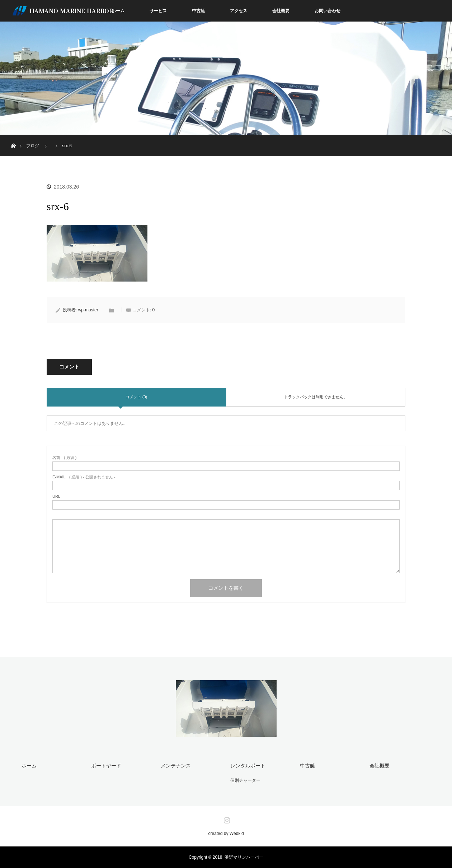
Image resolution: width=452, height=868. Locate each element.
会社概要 (281, 11)
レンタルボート (248, 766)
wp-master (88, 310)
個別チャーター (245, 780)
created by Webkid (226, 834)
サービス (158, 11)
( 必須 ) (64, 458)
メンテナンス (176, 766)
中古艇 (198, 11)
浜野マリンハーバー (244, 857)
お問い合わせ (328, 11)
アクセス (239, 11)
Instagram (226, 819)
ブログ (33, 146)
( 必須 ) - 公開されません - (84, 477)
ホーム (118, 11)
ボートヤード (106, 766)
